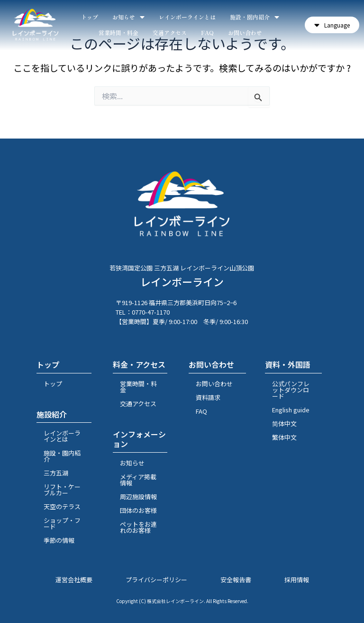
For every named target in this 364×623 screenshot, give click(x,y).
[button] (332, 25)
